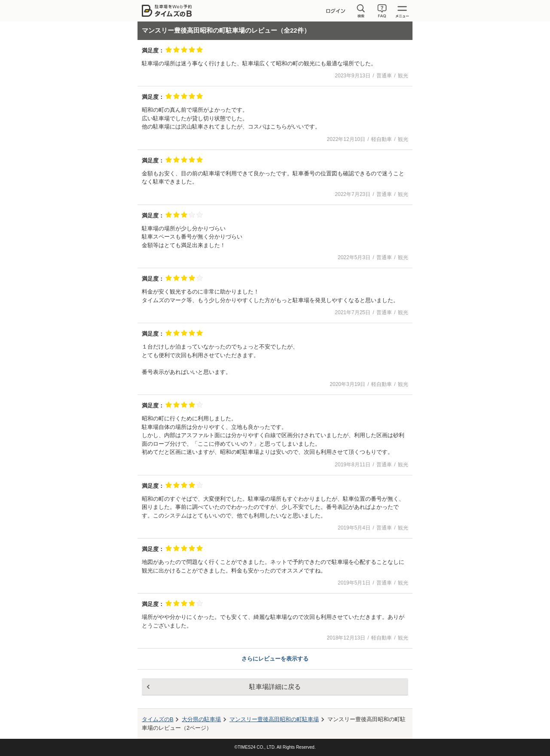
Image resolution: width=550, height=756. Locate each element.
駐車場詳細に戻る (275, 687)
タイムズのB (158, 719)
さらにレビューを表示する (275, 659)
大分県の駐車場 (201, 719)
